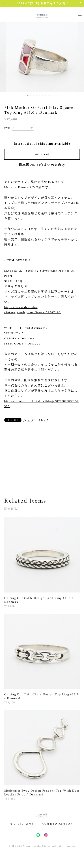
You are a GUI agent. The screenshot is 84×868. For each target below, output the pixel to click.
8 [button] (45, 96)
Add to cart (42, 154)
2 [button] (28, 96)
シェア (29, 420)
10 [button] (51, 96)
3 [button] (31, 96)
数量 (7, 128)
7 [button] (42, 96)
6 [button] (39, 96)
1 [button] (25, 96)
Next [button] (77, 56)
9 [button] (48, 96)
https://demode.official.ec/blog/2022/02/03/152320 (42, 404)
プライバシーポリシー (24, 824)
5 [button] (37, 96)
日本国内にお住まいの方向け (42, 165)
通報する (44, 420)
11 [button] (54, 96)
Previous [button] (7, 56)
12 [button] (57, 96)
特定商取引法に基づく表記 (58, 824)
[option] (42, 56)
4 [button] (34, 96)
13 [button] (60, 96)
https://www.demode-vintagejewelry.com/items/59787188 (33, 310)
